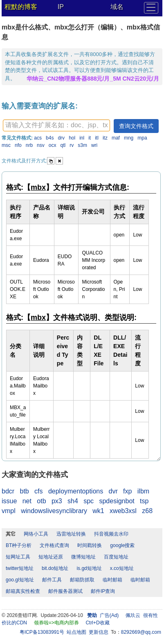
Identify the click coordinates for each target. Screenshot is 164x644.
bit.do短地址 (55, 568)
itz (105, 138)
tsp (144, 501)
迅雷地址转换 (71, 534)
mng (129, 138)
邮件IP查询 (103, 591)
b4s (50, 138)
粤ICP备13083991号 (42, 632)
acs (38, 138)
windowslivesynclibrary (54, 511)
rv (72, 145)
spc (89, 501)
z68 (147, 511)
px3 (57, 501)
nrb (29, 145)
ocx (53, 145)
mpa (142, 138)
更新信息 (99, 632)
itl (97, 138)
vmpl (9, 511)
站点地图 (76, 632)
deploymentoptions (76, 491)
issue (9, 501)
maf (116, 138)
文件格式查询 (54, 545)
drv (61, 138)
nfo (18, 145)
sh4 (73, 501)
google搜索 (122, 545)
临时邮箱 (112, 580)
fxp (127, 491)
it (90, 138)
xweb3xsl (123, 511)
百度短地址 (116, 557)
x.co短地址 (122, 568)
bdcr (8, 491)
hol (72, 138)
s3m (82, 145)
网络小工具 (36, 534)
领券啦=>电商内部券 (56, 623)
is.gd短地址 (89, 568)
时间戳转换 (90, 545)
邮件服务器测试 (65, 591)
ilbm (143, 491)
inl (82, 138)
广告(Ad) (109, 615)
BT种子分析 (19, 545)
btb (24, 491)
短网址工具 (18, 557)
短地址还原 (51, 557)
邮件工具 (52, 580)
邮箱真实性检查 (23, 591)
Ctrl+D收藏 (97, 623)
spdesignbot (117, 501)
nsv (41, 145)
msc (6, 145)
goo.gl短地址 (20, 580)
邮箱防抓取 (82, 580)
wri (94, 145)
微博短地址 (83, 557)
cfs (38, 491)
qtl (63, 145)
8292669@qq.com (141, 632)
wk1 (98, 511)
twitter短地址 (20, 568)
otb (41, 501)
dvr (113, 491)
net (27, 501)
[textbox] (56, 125)
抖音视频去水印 (111, 534)
